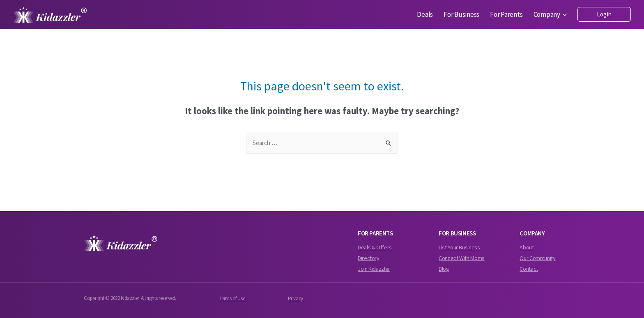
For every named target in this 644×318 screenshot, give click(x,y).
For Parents (506, 15)
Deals (425, 15)
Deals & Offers (375, 247)
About (527, 247)
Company (550, 15)
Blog (444, 269)
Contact (529, 269)
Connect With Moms (462, 258)
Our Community (537, 258)
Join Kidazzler (374, 269)
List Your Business (459, 247)
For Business (461, 15)
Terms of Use (232, 298)
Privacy (296, 298)
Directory (369, 258)
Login (604, 14)
